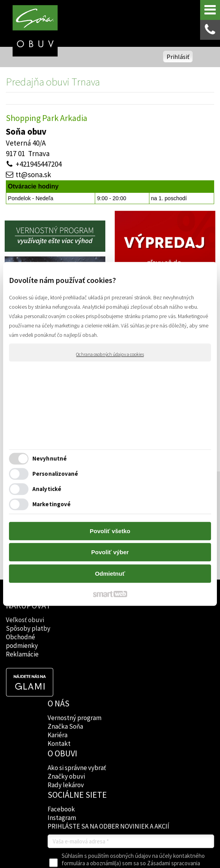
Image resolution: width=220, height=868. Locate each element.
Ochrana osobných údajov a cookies (110, 354)
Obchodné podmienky (22, 641)
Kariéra (58, 635)
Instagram (148, 628)
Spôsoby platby (28, 628)
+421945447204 (39, 164)
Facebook (147, 620)
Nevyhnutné (50, 459)
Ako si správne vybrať (102, 617)
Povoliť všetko (110, 531)
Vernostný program (63, 613)
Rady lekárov (109, 643)
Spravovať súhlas (148, 820)
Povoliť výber (110, 552)
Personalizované (55, 474)
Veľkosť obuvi (25, 620)
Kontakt (60, 643)
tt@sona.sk (33, 174)
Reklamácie (22, 654)
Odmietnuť (110, 574)
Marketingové (51, 504)
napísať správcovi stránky (172, 814)
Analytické (47, 489)
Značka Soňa (66, 626)
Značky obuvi (110, 635)
